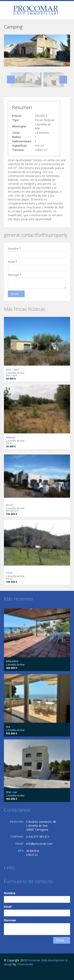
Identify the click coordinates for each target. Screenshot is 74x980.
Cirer (9, 573)
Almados (12, 661)
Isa (8, 727)
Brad (9, 505)
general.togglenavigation (7, 11)
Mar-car (12, 792)
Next (63, 80)
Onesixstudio (25, 964)
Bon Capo (13, 369)
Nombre (14, 249)
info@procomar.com (39, 844)
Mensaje (15, 275)
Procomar (34, 960)
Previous (11, 80)
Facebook (5, 973)
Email (13, 262)
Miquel (11, 437)
